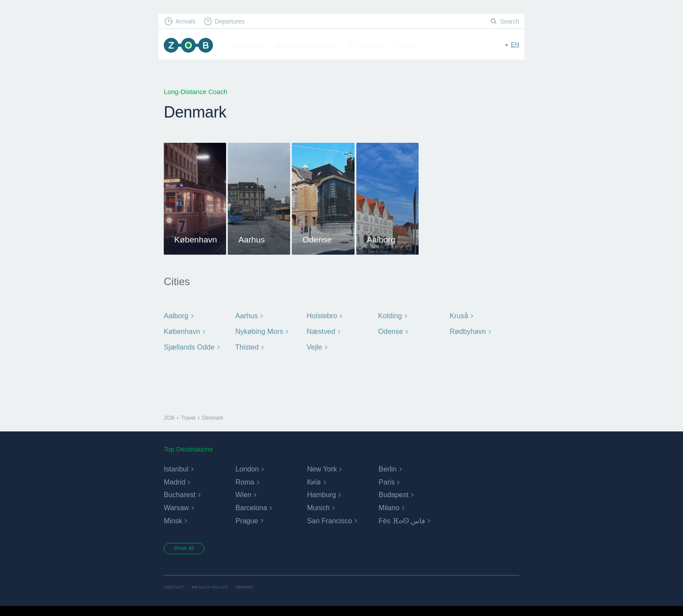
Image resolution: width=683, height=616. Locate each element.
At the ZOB (371, 46)
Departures (235, 22)
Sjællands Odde (188, 494)
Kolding (389, 464)
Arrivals (188, 22)
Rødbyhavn (467, 480)
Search (509, 22)
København (181, 480)
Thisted (246, 494)
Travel (411, 46)
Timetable (253, 46)
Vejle (314, 494)
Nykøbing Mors (258, 480)
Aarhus (246, 464)
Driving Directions (312, 46)
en (515, 45)
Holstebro (321, 464)
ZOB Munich (191, 46)
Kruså (458, 464)
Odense (390, 480)
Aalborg (175, 464)
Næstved (320, 480)
